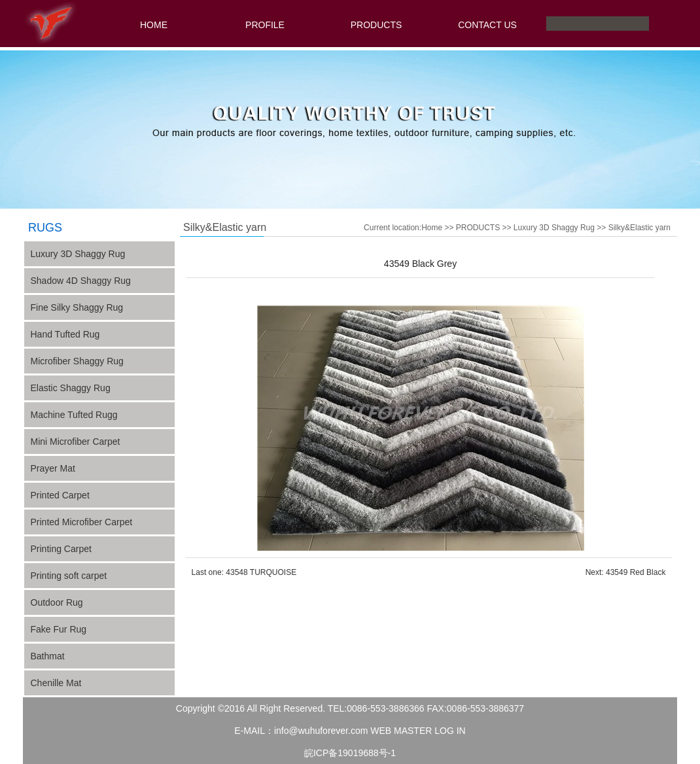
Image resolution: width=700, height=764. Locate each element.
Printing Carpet (61, 549)
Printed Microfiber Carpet (82, 522)
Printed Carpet (60, 495)
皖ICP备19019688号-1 (350, 753)
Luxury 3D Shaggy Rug (554, 228)
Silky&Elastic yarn (639, 228)
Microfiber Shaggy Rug (77, 361)
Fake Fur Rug (59, 629)
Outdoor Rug (57, 602)
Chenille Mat (56, 683)
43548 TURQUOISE (261, 572)
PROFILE (265, 25)
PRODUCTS (376, 25)
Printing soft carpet (69, 576)
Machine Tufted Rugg (74, 415)
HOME (154, 25)
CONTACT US (487, 25)
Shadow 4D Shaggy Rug (81, 281)
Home (432, 228)
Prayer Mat (53, 468)
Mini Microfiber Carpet (76, 442)
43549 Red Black (636, 572)
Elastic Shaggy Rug (71, 388)
